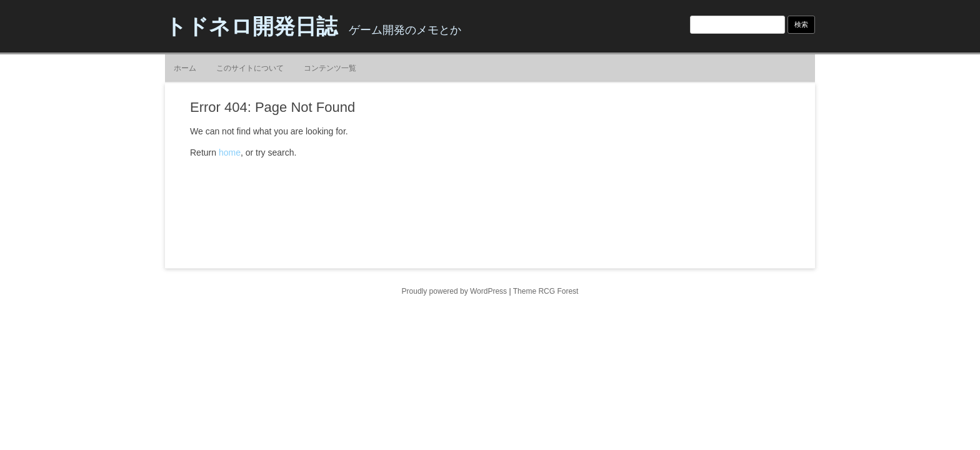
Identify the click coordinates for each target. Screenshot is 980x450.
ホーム (185, 68)
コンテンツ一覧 (330, 68)
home (230, 152)
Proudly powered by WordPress (455, 291)
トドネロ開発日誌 (251, 26)
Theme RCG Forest (546, 291)
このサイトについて (250, 68)
